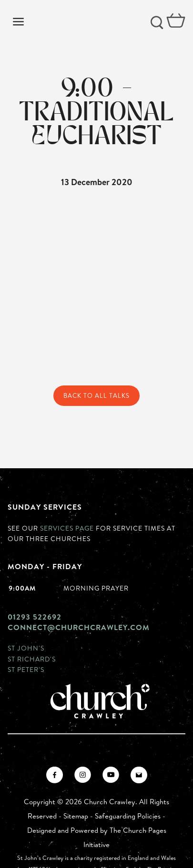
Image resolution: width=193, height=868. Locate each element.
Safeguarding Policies (128, 816)
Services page (67, 528)
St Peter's (26, 669)
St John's (26, 648)
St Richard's (32, 659)
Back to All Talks (96, 395)
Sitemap (76, 816)
